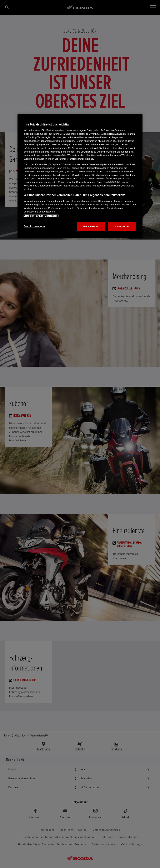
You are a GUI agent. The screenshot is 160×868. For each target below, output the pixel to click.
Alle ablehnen (91, 226)
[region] (80, 176)
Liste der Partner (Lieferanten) (41, 216)
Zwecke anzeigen (34, 226)
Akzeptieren (122, 226)
